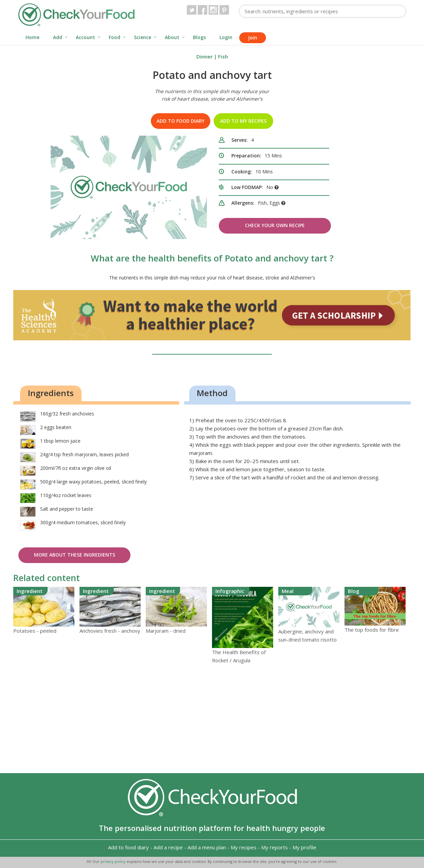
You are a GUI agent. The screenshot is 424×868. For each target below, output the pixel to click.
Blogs (199, 37)
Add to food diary (181, 121)
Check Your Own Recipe (275, 225)
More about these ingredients (75, 555)
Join (253, 38)
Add (58, 37)
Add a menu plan (207, 847)
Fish (223, 56)
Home (32, 37)
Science (143, 37)
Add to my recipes (243, 121)
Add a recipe (168, 847)
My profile (304, 847)
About (172, 37)
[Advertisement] (212, 719)
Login (226, 37)
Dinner (205, 56)
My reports (275, 847)
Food (114, 37)
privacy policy (114, 861)
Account (85, 37)
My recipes (244, 847)
